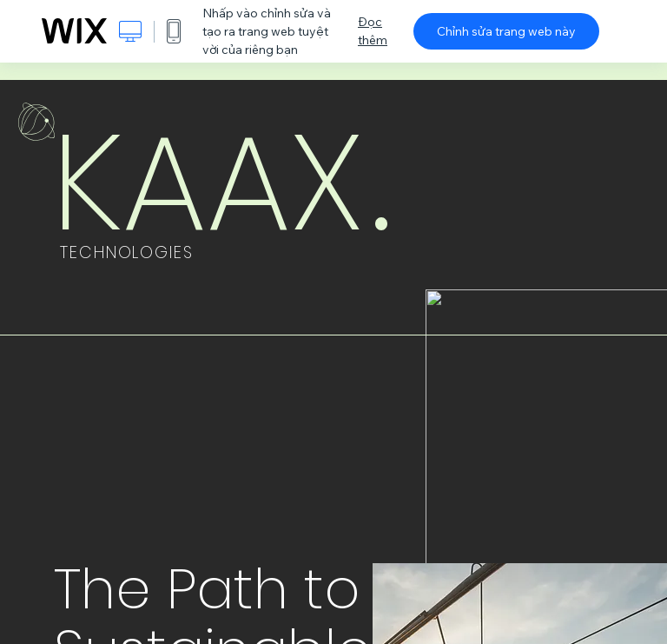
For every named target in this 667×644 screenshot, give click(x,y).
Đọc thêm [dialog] (373, 31)
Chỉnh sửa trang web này (506, 31)
